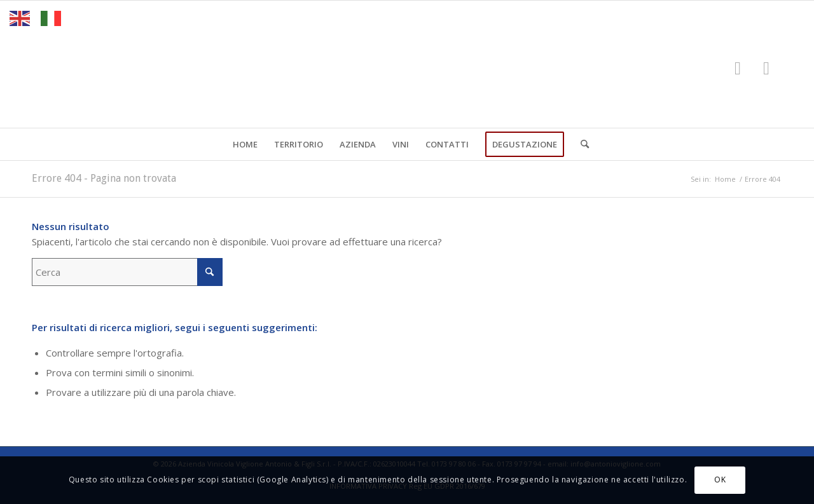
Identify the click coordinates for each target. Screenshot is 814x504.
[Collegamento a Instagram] (766, 67)
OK (720, 480)
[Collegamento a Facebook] (738, 67)
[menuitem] (245, 144)
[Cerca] (581, 144)
